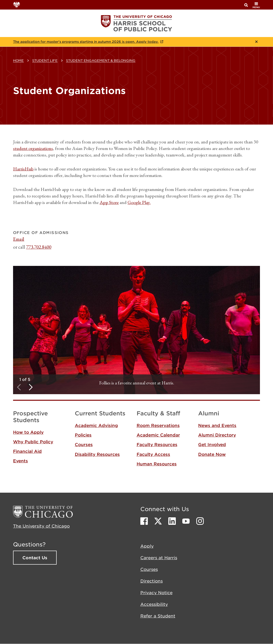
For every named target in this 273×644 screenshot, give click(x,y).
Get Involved (212, 444)
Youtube (186, 521)
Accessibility (154, 604)
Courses (84, 444)
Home (18, 60)
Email (19, 239)
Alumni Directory (217, 435)
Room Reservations (158, 425)
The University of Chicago (41, 526)
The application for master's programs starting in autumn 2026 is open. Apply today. (86, 42)
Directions (152, 581)
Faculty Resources (157, 444)
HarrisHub (23, 169)
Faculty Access (153, 454)
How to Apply (28, 432)
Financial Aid (27, 451)
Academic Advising (96, 425)
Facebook (144, 521)
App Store (109, 202)
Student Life (45, 60)
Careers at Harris (159, 558)
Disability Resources (97, 454)
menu (256, 5)
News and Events (217, 425)
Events (21, 461)
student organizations (33, 148)
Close (256, 42)
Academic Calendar (158, 435)
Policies (83, 435)
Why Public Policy (33, 442)
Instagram (200, 521)
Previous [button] (19, 387)
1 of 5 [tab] (25, 379)
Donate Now (212, 454)
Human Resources (157, 464)
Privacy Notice (156, 593)
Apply (147, 546)
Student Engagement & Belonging (101, 60)
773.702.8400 (39, 247)
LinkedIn (172, 521)
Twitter (158, 521)
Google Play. (139, 202)
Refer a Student (158, 616)
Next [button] (31, 387)
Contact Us (35, 558)
